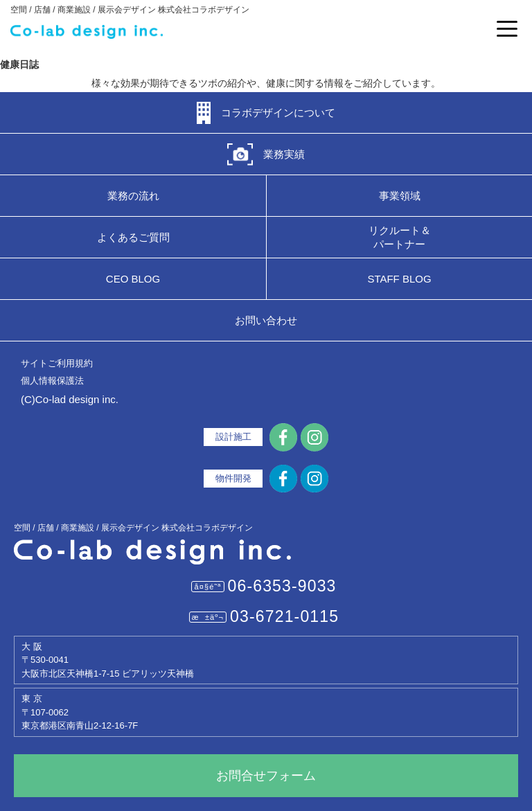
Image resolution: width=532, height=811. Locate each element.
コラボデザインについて (278, 113)
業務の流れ (133, 196)
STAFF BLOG (399, 279)
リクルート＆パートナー (400, 237)
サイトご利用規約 (57, 363)
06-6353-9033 (282, 586)
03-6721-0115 (284, 616)
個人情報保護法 (52, 381)
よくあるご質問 (133, 237)
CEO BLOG (133, 279)
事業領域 (400, 196)
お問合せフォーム (266, 776)
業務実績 (284, 154)
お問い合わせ (266, 320)
